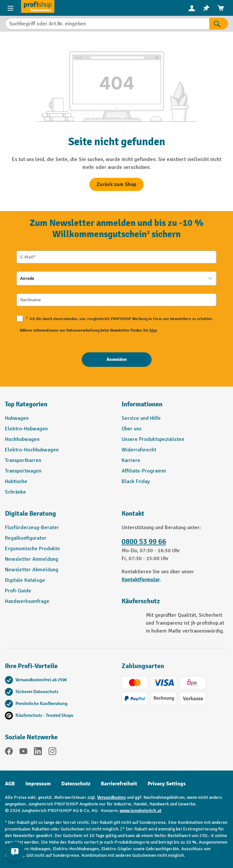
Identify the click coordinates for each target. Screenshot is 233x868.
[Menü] (11, 8)
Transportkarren (23, 460)
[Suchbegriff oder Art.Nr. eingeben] (107, 24)
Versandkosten (112, 797)
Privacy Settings (167, 784)
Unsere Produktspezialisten (153, 439)
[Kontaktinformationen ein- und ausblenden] (15, 852)
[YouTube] (23, 752)
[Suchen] (219, 24)
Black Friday (136, 481)
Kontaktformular (141, 580)
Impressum (38, 784)
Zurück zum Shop (116, 184)
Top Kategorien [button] (26, 404)
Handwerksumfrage (27, 601)
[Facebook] (9, 752)
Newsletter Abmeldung (32, 570)
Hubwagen (17, 418)
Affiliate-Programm (144, 471)
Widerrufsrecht (139, 450)
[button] (58, 516)
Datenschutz (76, 784)
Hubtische (16, 481)
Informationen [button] (142, 404)
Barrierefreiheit (119, 784)
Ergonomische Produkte (32, 549)
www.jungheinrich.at (141, 811)
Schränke (15, 492)
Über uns (131, 429)
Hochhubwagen (22, 439)
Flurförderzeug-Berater (32, 528)
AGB (10, 784)
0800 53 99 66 (144, 542)
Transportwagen (23, 471)
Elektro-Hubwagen (26, 429)
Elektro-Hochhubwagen (32, 450)
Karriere (131, 460)
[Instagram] (52, 752)
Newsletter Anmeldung (32, 559)
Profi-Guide (18, 591)
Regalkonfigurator (26, 538)
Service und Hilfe (141, 418)
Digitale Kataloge (25, 580)
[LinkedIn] (38, 752)
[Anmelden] (117, 360)
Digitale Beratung (30, 514)
